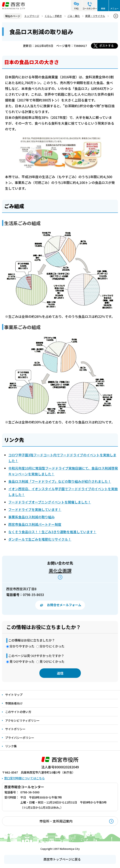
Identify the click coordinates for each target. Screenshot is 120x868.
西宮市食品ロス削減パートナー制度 (35, 524)
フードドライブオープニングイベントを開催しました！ (50, 502)
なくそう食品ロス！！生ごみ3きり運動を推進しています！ (52, 532)
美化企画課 (60, 570)
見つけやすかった (22, 661)
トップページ (32, 16)
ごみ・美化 (74, 16)
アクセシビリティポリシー (22, 720)
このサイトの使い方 (18, 712)
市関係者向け (14, 703)
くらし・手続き (53, 16)
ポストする (107, 45)
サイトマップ (14, 695)
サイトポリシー (15, 729)
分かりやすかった (22, 646)
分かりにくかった (52, 646)
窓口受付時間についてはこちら (24, 778)
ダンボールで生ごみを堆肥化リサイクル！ (40, 539)
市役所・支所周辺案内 (56, 821)
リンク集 (11, 746)
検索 (103, 8)
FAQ (76, 8)
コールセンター (90, 8)
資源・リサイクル (95, 16)
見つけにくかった (52, 661)
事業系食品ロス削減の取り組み (32, 517)
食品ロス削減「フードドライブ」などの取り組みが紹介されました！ (60, 481)
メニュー (114, 8)
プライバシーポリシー (20, 738)
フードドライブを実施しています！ (35, 509)
